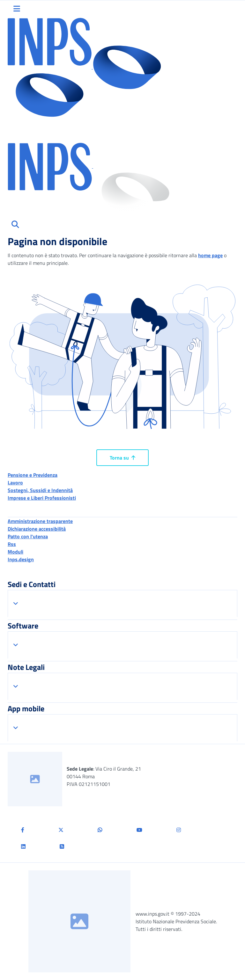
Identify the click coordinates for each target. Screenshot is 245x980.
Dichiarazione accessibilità (37, 529)
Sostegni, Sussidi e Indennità (40, 490)
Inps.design (21, 559)
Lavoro (15, 483)
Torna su (122, 458)
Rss (12, 544)
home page (210, 255)
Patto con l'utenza (28, 536)
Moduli (15, 552)
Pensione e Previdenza (33, 475)
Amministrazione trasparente (40, 521)
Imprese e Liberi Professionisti (42, 498)
